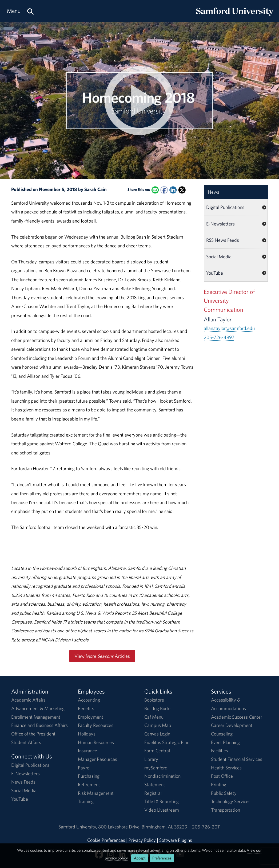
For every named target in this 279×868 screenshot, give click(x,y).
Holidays (87, 734)
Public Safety (224, 793)
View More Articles (102, 656)
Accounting (89, 700)
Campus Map (158, 725)
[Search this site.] (30, 11)
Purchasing (89, 776)
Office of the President (33, 734)
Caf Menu (154, 717)
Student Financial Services (237, 759)
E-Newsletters (220, 224)
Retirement (89, 785)
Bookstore (154, 700)
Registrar (153, 793)
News (214, 192)
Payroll (85, 768)
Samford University (78, 827)
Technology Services (231, 801)
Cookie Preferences (106, 840)
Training (86, 801)
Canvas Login (157, 734)
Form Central (157, 751)
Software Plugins (176, 840)
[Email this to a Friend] (155, 190)
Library (151, 759)
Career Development (232, 725)
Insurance (87, 751)
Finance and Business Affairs (39, 725)
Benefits (86, 708)
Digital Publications (225, 207)
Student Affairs (26, 742)
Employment (91, 717)
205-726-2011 (206, 827)
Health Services (226, 768)
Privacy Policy (142, 840)
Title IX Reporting (162, 801)
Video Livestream (162, 810)
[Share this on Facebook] (164, 190)
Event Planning (225, 742)
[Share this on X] (182, 190)
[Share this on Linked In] (173, 190)
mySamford (156, 768)
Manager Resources (97, 759)
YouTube (215, 273)
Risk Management (96, 793)
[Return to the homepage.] (235, 16)
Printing (219, 785)
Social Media (219, 257)
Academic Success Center (237, 717)
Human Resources (96, 742)
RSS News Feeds (223, 240)
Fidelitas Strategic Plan (167, 742)
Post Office (222, 776)
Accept (140, 858)
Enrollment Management (36, 717)
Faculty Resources (96, 725)
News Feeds (23, 782)
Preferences (162, 858)
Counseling (222, 734)
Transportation (226, 810)
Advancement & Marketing (38, 708)
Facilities (220, 751)
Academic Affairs (28, 700)
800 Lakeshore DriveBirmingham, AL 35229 (143, 827)
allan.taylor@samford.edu (229, 328)
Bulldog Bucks (158, 708)
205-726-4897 (219, 337)
